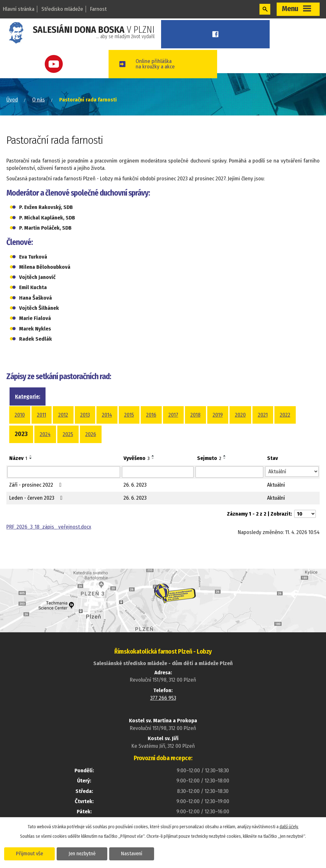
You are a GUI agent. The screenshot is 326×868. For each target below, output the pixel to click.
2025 (68, 434)
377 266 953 (163, 698)
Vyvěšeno (137, 458)
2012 (63, 415)
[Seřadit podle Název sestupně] (31, 458)
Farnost (98, 9)
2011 (42, 415)
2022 (285, 415)
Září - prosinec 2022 (37, 485)
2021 (263, 415)
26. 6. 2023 (135, 485)
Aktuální (276, 485)
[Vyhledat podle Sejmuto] (230, 472)
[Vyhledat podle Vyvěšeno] (158, 472)
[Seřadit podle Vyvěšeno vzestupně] (153, 456)
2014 (107, 415)
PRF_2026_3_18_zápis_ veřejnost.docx (49, 527)
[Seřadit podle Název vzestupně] (31, 456)
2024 (45, 434)
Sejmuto (209, 458)
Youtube (54, 64)
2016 (151, 415)
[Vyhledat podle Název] (64, 472)
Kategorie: (28, 396)
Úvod (12, 100)
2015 (129, 415)
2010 (20, 415)
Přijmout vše (29, 853)
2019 (218, 415)
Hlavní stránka (19, 9)
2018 (195, 415)
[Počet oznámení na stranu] (305, 514)
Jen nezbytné (82, 853)
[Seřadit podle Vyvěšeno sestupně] (153, 458)
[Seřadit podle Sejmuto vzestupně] (225, 456)
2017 (173, 415)
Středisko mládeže (62, 9)
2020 (240, 415)
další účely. (289, 827)
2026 (91, 434)
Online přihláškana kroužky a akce (155, 64)
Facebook (215, 34)
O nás (39, 100)
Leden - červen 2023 (37, 498)
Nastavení (132, 853)
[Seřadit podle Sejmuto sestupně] (225, 458)
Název (18, 458)
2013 (85, 415)
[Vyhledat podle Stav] (292, 472)
